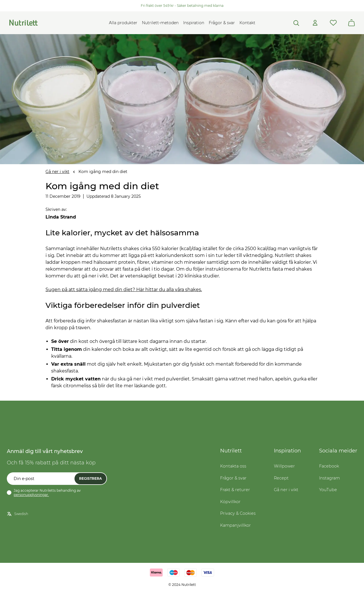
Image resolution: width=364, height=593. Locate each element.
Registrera (90, 478)
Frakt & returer (235, 490)
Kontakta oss (233, 466)
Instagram (329, 478)
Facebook (329, 466)
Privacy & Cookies (238, 513)
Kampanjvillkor (235, 525)
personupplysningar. (31, 495)
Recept (281, 478)
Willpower (284, 466)
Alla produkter (123, 23)
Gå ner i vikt (57, 172)
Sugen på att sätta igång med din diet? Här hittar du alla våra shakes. (124, 290)
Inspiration (194, 23)
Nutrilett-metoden (160, 23)
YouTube (328, 490)
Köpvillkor (230, 502)
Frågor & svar (222, 23)
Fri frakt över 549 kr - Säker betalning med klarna (182, 6)
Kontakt (247, 23)
